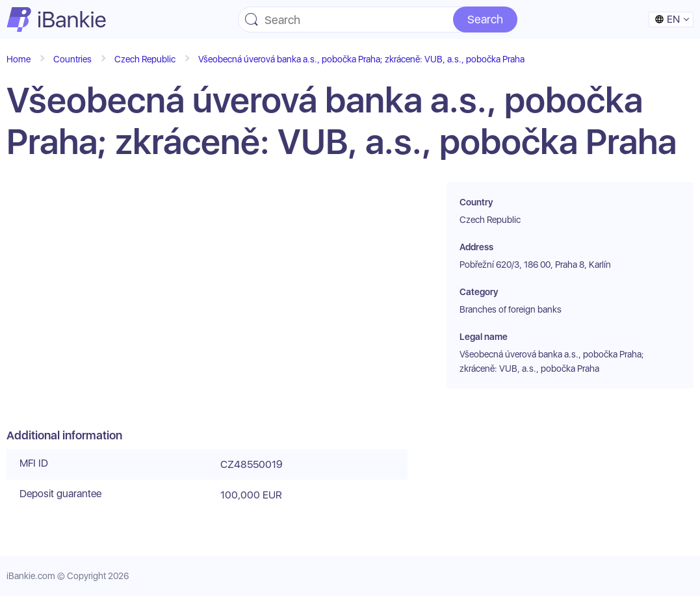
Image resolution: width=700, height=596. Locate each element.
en (667, 19)
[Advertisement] (207, 305)
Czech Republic (145, 59)
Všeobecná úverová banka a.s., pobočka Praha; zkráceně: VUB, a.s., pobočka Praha (361, 59)
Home (19, 59)
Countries (72, 59)
